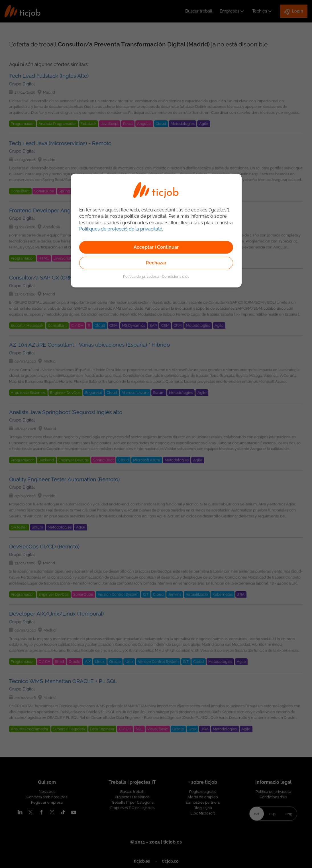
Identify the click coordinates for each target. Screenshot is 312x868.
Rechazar (156, 263)
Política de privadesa (141, 276)
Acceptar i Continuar (156, 247)
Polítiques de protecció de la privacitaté (121, 229)
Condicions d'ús (176, 276)
